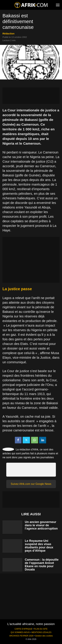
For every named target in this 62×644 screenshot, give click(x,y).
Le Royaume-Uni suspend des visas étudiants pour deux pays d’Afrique (39, 546)
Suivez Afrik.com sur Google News (31, 484)
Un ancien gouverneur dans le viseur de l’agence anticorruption (41, 525)
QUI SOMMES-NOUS (20, 632)
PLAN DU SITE (41, 629)
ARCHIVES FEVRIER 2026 (21, 636)
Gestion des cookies (44, 636)
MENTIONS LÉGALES (41, 632)
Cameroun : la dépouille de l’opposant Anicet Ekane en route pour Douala (42, 565)
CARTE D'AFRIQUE (23, 629)
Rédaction (9, 33)
